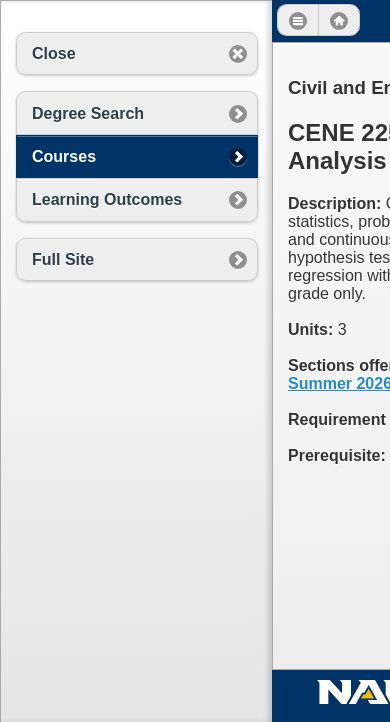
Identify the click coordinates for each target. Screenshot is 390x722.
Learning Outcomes (107, 199)
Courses (64, 156)
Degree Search (88, 113)
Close (54, 53)
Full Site (63, 259)
